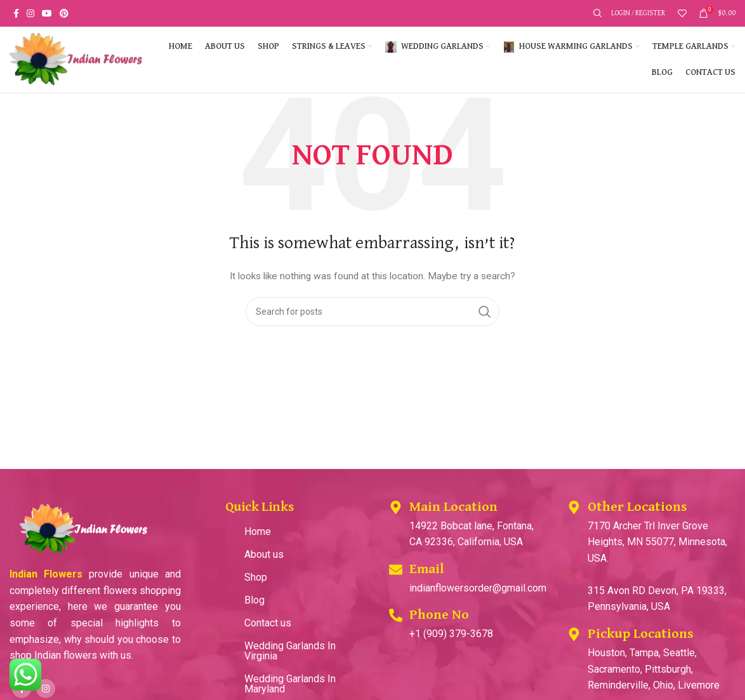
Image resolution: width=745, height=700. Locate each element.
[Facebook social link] (16, 13)
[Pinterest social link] (64, 13)
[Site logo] (76, 59)
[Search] (596, 13)
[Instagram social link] (30, 13)
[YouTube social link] (47, 13)
